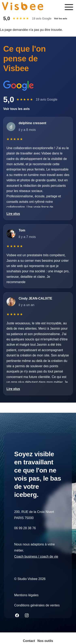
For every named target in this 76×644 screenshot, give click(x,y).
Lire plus (13, 214)
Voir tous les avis (16, 109)
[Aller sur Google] (18, 86)
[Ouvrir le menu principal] (69, 7)
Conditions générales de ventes (37, 605)
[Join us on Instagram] (27, 615)
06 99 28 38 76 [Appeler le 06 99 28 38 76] (25, 528)
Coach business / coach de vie (36, 557)
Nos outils (45, 641)
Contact (29, 641)
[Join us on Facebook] (17, 615)
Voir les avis (61, 18)
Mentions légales (26, 595)
